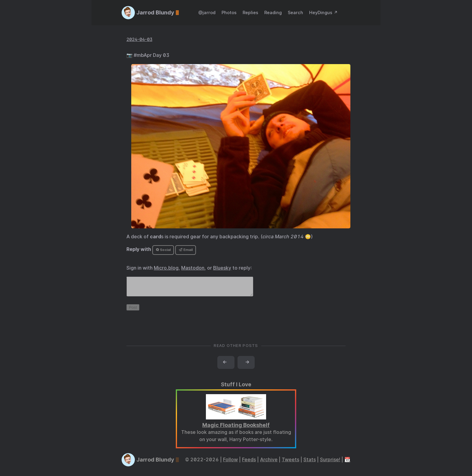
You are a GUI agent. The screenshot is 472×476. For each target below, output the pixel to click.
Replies (250, 12)
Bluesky (222, 268)
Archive (269, 463)
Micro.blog (166, 268)
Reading (273, 12)
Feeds (249, 463)
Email (186, 250)
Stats (310, 463)
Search (295, 12)
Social (163, 250)
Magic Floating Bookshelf (236, 429)
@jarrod (207, 12)
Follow (230, 463)
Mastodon (193, 268)
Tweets (290, 463)
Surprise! (330, 463)
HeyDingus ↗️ (323, 12)
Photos (229, 12)
